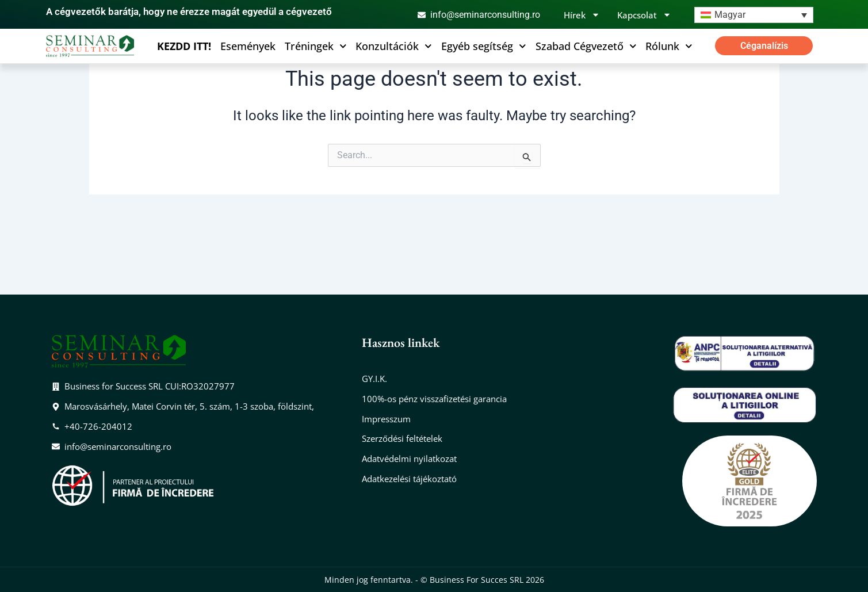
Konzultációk (394, 46)
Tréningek (316, 46)
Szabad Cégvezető (586, 46)
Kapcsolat (644, 15)
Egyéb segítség (484, 46)
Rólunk (669, 46)
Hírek (582, 15)
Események (248, 46)
